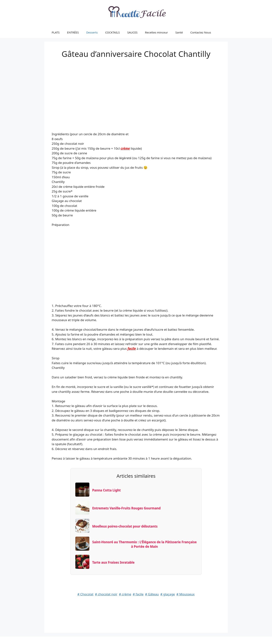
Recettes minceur (156, 32)
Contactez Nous (201, 32)
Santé (179, 32)
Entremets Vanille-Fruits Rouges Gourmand (126, 508)
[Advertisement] (136, 91)
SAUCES (132, 32)
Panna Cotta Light (106, 490)
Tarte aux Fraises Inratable (113, 562)
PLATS (56, 32)
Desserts (92, 32)
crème (125, 148)
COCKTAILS (112, 32)
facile (132, 349)
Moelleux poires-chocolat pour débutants (125, 526)
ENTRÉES (73, 32)
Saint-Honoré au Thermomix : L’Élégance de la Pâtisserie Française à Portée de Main (144, 544)
